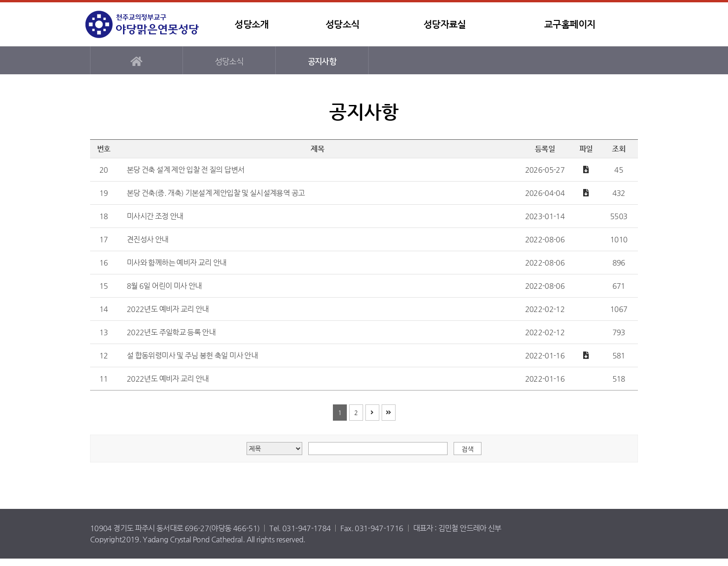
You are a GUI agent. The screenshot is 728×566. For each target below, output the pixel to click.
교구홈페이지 (570, 24)
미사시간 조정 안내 (155, 216)
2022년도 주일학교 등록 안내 (171, 332)
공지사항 (322, 62)
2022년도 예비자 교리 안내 (168, 309)
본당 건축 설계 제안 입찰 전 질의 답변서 (185, 170)
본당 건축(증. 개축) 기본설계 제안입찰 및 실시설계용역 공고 (216, 193)
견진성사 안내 (148, 239)
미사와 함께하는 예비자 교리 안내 (176, 263)
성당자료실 (445, 24)
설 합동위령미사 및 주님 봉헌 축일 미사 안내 (192, 355)
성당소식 (342, 24)
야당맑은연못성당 (143, 24)
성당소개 (251, 24)
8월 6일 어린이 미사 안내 (164, 286)
